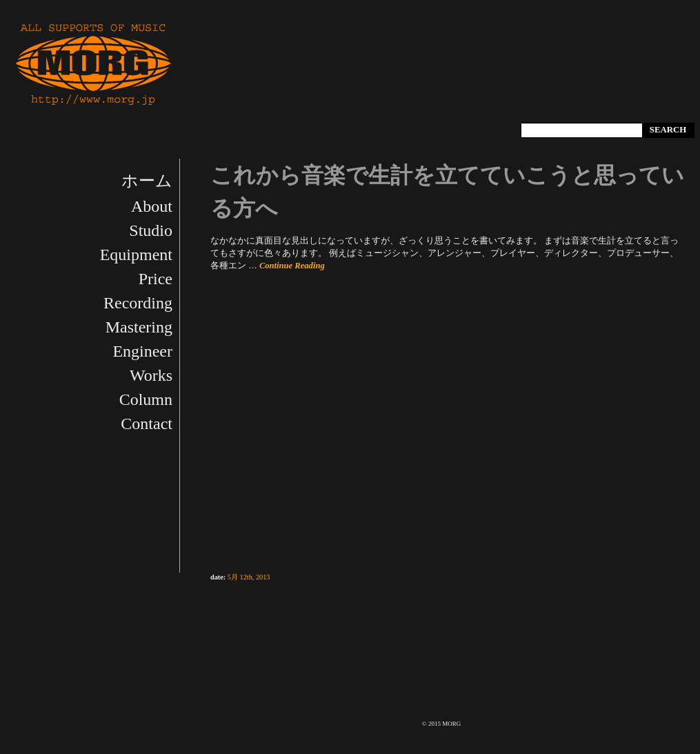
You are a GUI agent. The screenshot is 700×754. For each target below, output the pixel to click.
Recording (138, 303)
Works (151, 375)
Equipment (136, 255)
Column (146, 399)
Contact (147, 424)
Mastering (139, 327)
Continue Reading (292, 266)
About (152, 206)
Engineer (142, 351)
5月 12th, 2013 (249, 577)
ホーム (147, 181)
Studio (151, 230)
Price (156, 279)
